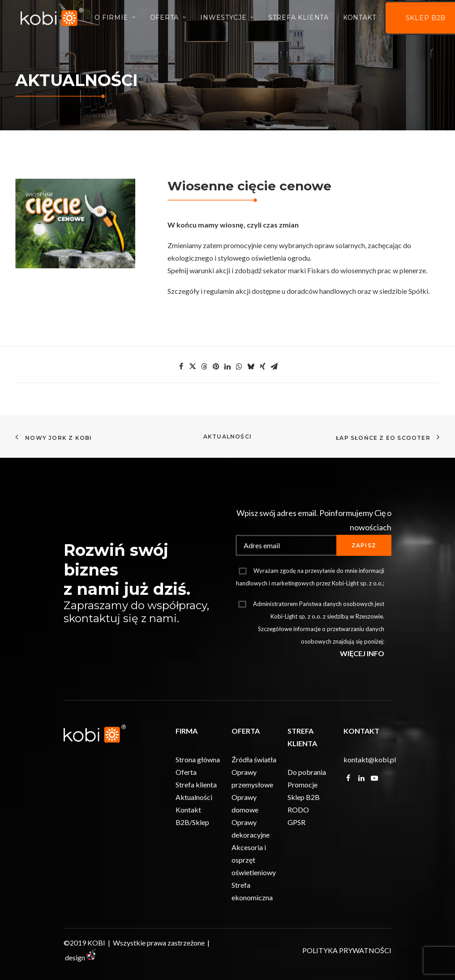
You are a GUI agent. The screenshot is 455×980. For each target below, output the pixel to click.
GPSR (296, 822)
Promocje (303, 784)
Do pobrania (307, 772)
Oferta (173, 20)
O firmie (120, 20)
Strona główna (198, 759)
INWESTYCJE (232, 20)
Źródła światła (254, 759)
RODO (298, 810)
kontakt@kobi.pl (370, 759)
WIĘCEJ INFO (362, 653)
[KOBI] (54, 19)
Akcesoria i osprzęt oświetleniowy (254, 860)
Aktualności (227, 436)
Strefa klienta (196, 784)
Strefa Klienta (303, 20)
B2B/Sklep (192, 822)
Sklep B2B (304, 797)
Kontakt (365, 20)
